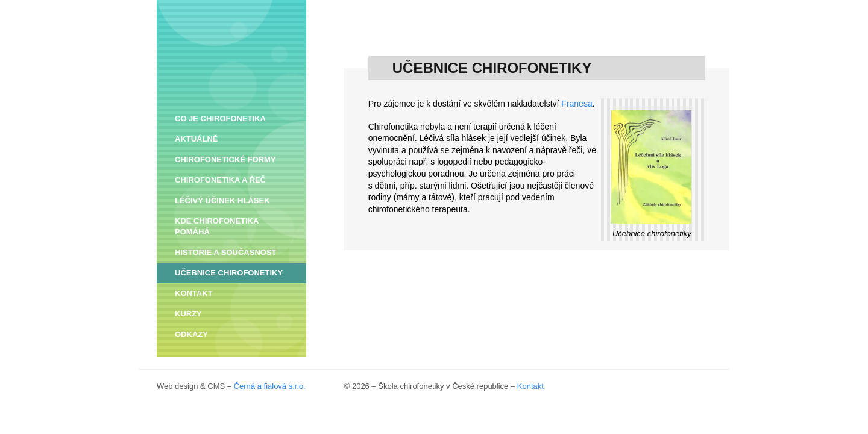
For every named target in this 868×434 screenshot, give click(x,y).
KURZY (188, 314)
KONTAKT (194, 293)
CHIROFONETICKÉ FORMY (225, 159)
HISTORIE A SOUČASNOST (226, 252)
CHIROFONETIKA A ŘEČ (220, 180)
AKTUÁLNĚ (197, 139)
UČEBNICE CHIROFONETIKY (229, 273)
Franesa (577, 177)
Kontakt (530, 386)
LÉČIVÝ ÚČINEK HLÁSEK (222, 200)
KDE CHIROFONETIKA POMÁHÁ (217, 226)
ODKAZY (191, 334)
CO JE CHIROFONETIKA (220, 118)
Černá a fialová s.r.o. (270, 386)
